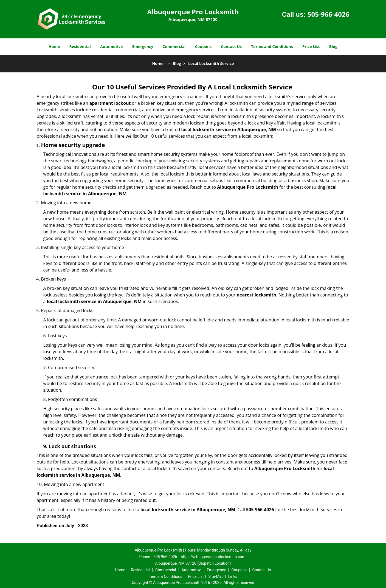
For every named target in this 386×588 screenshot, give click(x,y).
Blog (333, 46)
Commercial (174, 46)
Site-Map (216, 576)
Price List (311, 46)
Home (54, 46)
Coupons (203, 46)
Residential (80, 46)
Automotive (112, 46)
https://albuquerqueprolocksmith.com (213, 557)
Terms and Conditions (272, 46)
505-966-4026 (329, 14)
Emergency (143, 46)
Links (233, 576)
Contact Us (231, 46)
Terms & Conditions (165, 576)
